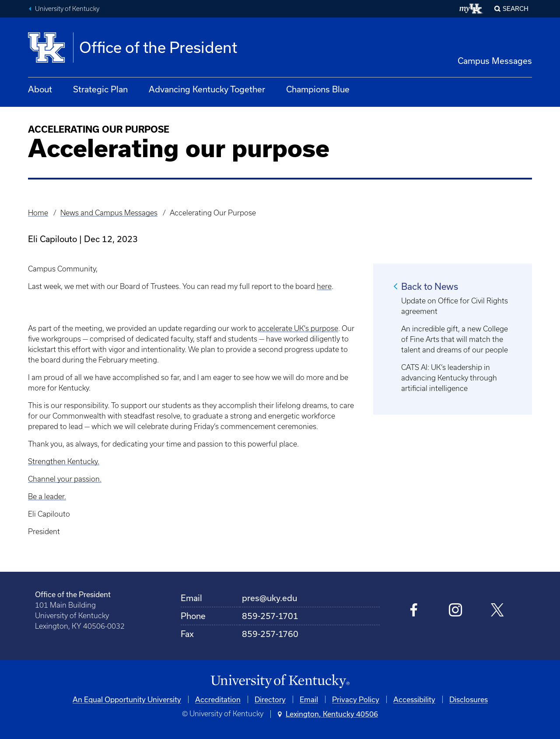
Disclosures (469, 699)
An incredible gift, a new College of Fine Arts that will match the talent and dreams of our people (455, 339)
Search (516, 9)
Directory (270, 699)
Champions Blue (318, 89)
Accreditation (218, 699)
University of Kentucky (67, 9)
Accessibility (414, 699)
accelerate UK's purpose (298, 328)
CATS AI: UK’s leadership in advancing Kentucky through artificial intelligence (449, 378)
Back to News (430, 286)
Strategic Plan (100, 89)
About (40, 89)
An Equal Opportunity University (127, 699)
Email (309, 699)
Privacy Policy (356, 699)
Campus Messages (495, 61)
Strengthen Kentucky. (64, 461)
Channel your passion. (65, 479)
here (324, 286)
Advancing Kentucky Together (207, 89)
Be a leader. (47, 496)
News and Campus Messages (109, 213)
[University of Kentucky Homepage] (280, 681)
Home (38, 213)
